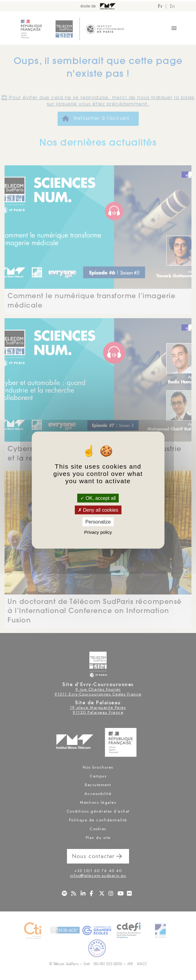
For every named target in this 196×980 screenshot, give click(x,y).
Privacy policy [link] (98, 532)
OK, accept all (98, 498)
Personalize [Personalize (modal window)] (98, 522)
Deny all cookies (98, 510)
